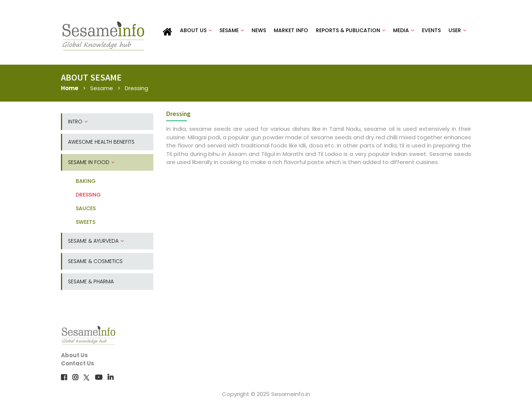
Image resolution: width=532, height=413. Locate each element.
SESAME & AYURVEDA (96, 241)
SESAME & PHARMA (91, 281)
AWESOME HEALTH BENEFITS (101, 142)
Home (70, 88)
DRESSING (88, 195)
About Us (74, 355)
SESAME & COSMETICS (95, 261)
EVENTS (431, 30)
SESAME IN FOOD (91, 162)
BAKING (86, 181)
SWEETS (86, 222)
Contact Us (78, 363)
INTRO (78, 122)
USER (457, 30)
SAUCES (86, 208)
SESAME (232, 30)
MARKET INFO (291, 30)
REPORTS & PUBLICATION (351, 30)
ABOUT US (196, 30)
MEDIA (404, 30)
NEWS (259, 30)
